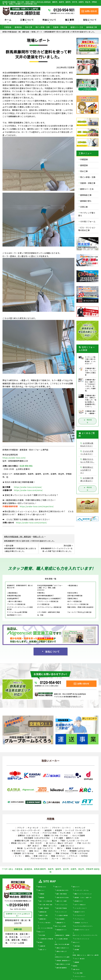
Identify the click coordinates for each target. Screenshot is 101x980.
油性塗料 (48, 830)
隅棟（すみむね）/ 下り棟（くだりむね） (72, 853)
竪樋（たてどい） (58, 856)
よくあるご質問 (79, 973)
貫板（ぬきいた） (50, 851)
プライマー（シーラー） (62, 828)
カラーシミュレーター (62, 905)
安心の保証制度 (60, 919)
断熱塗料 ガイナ (79, 901)
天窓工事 (84, 207)
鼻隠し (28, 856)
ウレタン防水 (65, 833)
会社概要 (77, 950)
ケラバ (63, 851)
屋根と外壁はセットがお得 (63, 964)
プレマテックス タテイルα (82, 890)
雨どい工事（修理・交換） (46, 905)
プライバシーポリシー (80, 977)
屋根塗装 (18, 27)
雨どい (60, 848)
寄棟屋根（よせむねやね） (80, 851)
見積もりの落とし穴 (62, 951)
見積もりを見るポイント (63, 948)
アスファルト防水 (49, 833)
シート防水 (78, 833)
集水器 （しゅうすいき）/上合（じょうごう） (36, 848)
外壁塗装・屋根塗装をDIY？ (64, 960)
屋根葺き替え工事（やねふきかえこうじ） (31, 841)
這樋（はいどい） (68, 846)
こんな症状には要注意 (62, 915)
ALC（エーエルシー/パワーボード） (27, 830)
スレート (55, 858)
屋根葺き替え (86, 201)
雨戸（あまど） (34, 846)
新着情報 (77, 962)
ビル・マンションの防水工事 (45, 928)
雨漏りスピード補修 (62, 901)
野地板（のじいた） (19, 843)
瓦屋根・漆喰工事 (60, 27)
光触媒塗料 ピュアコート (81, 923)
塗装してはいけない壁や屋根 (62, 944)
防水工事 (29, 27)
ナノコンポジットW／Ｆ (81, 908)
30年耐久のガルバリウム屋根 (62, 957)
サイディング (80, 828)
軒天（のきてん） (19, 851)
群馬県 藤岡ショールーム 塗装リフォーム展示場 (86, 955)
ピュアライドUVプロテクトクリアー (84, 926)
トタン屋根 (58, 838)
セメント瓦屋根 (79, 835)
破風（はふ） (35, 851)
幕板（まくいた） (50, 846)
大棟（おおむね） (45, 853)
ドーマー (18, 856)
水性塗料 (58, 830)
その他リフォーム (88, 222)
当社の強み (77, 946)
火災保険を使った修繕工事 (46, 939)
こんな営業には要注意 (62, 939)
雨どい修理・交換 (43, 27)
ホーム (8, 20)
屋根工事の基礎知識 (62, 968)
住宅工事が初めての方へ (63, 890)
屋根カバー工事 (44, 915)
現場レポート (43, 950)
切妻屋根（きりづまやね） (24, 853)
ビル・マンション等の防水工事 (87, 229)
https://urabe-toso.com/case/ (28, 487)
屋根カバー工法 (77, 27)
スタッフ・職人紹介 (80, 959)
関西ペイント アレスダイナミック (83, 894)
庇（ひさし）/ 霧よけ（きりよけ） (60, 843)
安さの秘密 (42, 935)
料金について (49, 20)
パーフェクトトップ (80, 915)
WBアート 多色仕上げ (80, 905)
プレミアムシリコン (80, 919)
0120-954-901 (64, 10)
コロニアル (66, 858)
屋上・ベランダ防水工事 (46, 901)
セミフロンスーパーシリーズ (82, 939)
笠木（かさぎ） (37, 843)
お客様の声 (42, 946)
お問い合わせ (76, 969)
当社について (90, 20)
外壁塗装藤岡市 (88, 511)
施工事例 (70, 20)
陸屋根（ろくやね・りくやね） (57, 835)
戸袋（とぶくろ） (84, 843)
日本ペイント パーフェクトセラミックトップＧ (85, 935)
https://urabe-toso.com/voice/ (28, 490)
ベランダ (36, 833)
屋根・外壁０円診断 (62, 894)
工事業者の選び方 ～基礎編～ (63, 935)
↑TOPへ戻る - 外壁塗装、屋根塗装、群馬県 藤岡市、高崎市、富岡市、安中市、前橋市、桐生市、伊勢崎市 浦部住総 (51, 870)
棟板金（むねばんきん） (76, 848)
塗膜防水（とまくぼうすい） (29, 835)
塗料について (76, 887)
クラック (21, 828)
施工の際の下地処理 (62, 908)
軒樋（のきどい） (41, 856)
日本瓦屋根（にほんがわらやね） (37, 838)
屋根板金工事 (92, 27)
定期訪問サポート (61, 923)
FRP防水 (84, 856)
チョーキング (33, 828)
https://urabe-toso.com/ (14, 458)
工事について (27, 20)
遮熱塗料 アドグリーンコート (82, 930)
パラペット (73, 856)
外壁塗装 (8, 27)
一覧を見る (87, 421)
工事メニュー (41, 890)
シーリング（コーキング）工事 (78, 830)
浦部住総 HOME (42, 887)
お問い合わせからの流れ (63, 897)
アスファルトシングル (39, 858)
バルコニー (24, 833)
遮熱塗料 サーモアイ (80, 912)
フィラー (45, 828)
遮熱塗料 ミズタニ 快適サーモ (83, 897)
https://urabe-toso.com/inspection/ (37, 506)
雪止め (54, 841)
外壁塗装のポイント (62, 930)
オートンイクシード (62, 912)
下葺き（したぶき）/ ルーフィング (74, 841)
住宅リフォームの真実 (60, 926)
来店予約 (75, 966)
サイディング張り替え (87, 214)
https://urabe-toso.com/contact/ (31, 523)
